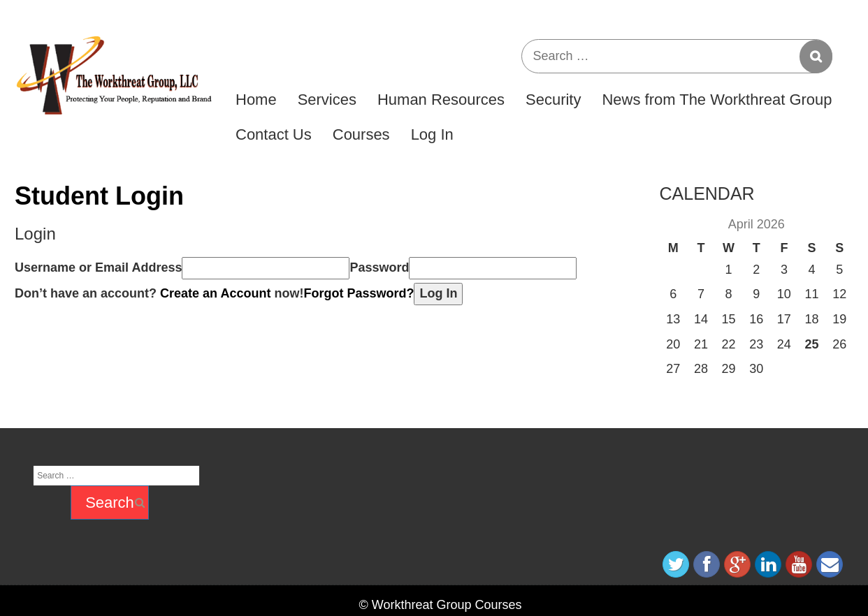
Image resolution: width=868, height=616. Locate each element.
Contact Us (274, 134)
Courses (361, 134)
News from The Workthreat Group (717, 100)
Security (553, 100)
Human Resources (441, 100)
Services (327, 100)
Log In (432, 134)
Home (256, 100)
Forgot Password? (359, 293)
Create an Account (215, 293)
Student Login (99, 196)
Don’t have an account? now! (159, 293)
